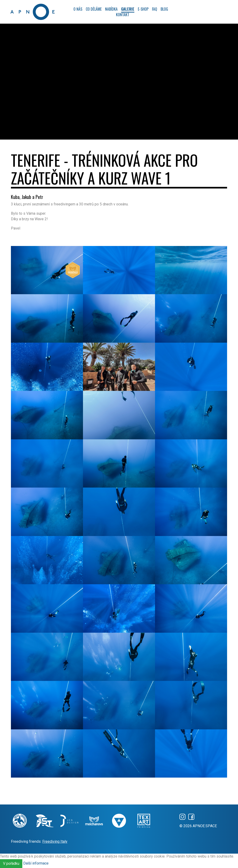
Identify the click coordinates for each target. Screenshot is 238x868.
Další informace (36, 863)
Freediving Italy (55, 841)
